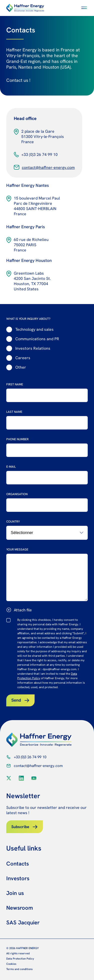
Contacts (18, 864)
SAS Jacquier (23, 923)
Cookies (11, 964)
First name (15, 384)
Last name (14, 412)
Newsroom (20, 908)
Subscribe (20, 827)
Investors (18, 878)
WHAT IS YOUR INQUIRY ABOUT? (28, 319)
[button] (84, 8)
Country (13, 522)
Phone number (17, 439)
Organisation (17, 494)
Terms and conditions (19, 969)
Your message (17, 549)
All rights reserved (18, 953)
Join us (15, 893)
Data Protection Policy (20, 959)
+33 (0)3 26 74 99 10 (30, 757)
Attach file (23, 610)
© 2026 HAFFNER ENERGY (23, 948)
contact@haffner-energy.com (48, 167)
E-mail (11, 467)
